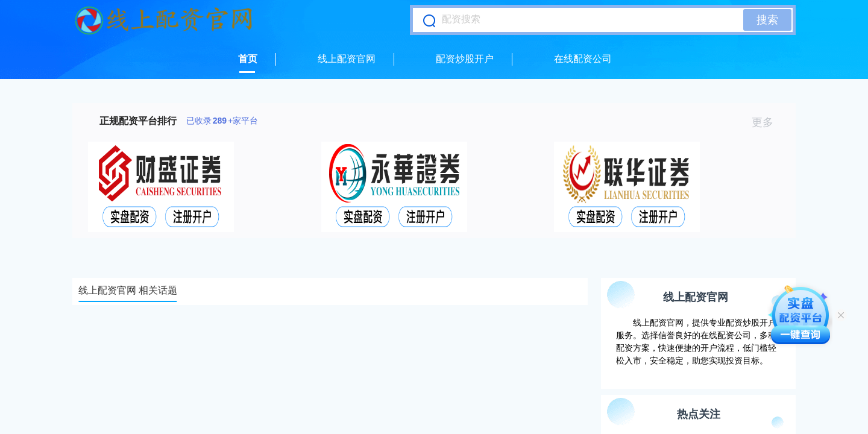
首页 (248, 59)
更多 (768, 122)
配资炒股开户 (465, 59)
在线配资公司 (583, 59)
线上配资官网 (347, 59)
